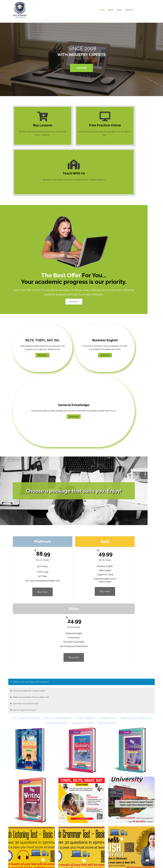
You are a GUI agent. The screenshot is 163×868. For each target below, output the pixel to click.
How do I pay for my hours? (25, 474)
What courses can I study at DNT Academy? (31, 446)
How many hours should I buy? (26, 468)
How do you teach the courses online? (29, 455)
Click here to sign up (96, 775)
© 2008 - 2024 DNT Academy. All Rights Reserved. (82, 862)
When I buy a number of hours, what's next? (31, 462)
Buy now (35, 422)
